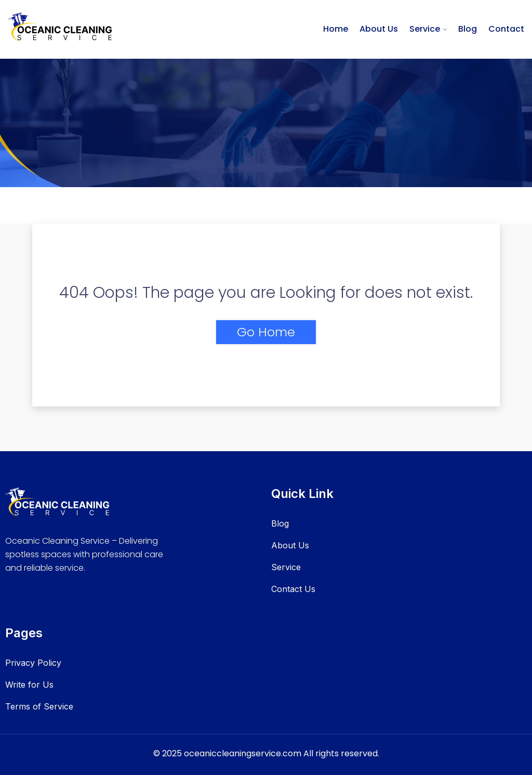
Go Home (266, 332)
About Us (379, 29)
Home (336, 29)
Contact (506, 29)
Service (425, 29)
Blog (468, 29)
